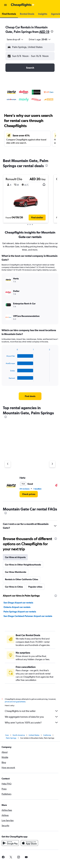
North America (19, 735)
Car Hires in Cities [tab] (14, 587)
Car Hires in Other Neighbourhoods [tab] (23, 565)
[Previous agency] (8, 464)
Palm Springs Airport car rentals (20, 612)
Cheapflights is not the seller (32, 711)
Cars (7, 735)
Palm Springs (11, 738)
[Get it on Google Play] (10, 843)
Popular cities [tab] (35, 587)
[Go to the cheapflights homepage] (23, 5)
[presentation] (52, 31)
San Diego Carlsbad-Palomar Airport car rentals (28, 616)
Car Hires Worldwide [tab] (16, 572)
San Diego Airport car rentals (18, 603)
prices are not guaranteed (15, 702)
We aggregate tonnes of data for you (32, 717)
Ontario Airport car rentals (17, 607)
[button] (5, 5)
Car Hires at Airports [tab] (15, 557)
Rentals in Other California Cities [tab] (22, 579)
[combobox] (15, 39)
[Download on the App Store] (29, 843)
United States (34, 735)
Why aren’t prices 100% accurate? (32, 722)
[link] (30, 396)
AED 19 (44, 32)
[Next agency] (52, 464)
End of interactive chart (4, 379)
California (47, 735)
